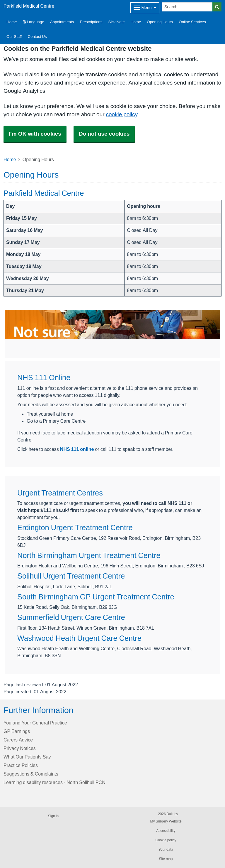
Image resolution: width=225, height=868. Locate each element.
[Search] (187, 7)
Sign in (53, 816)
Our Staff (14, 37)
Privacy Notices (20, 748)
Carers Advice (18, 740)
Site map (166, 859)
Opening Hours (160, 22)
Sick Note (116, 22)
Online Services (192, 22)
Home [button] (12, 22)
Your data (166, 850)
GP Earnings (17, 731)
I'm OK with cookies (35, 134)
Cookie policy (166, 840)
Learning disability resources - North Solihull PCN (54, 782)
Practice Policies (21, 765)
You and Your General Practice (35, 723)
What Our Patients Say (27, 757)
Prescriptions (91, 22)
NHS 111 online (77, 449)
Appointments (62, 22)
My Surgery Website (166, 821)
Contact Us (37, 37)
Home (136, 22)
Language (34, 22)
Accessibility (166, 831)
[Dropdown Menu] (145, 8)
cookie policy (121, 114)
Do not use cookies (104, 134)
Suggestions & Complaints (31, 774)
